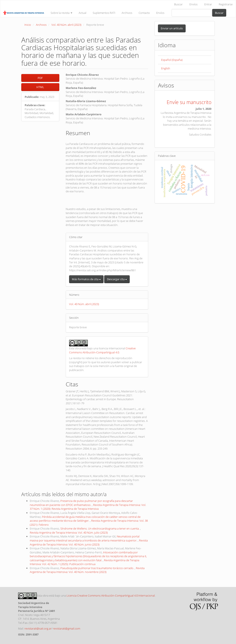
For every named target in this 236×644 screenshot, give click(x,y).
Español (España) (172, 60)
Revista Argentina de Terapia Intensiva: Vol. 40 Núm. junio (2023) (89, 542)
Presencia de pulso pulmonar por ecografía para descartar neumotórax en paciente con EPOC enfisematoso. (81, 503)
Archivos (127, 13)
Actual (82, 13)
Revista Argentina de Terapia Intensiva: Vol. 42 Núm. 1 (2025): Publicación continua (85, 562)
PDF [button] (40, 78)
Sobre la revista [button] (61, 13)
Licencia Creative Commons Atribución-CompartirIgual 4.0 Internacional (111, 595)
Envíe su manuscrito (189, 102)
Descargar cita (117, 279)
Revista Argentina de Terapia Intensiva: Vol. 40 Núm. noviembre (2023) (87, 570)
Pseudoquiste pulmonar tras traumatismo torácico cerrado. (97, 568)
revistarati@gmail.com (67, 628)
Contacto (144, 13)
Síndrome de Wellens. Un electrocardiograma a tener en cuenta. (100, 528)
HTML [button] (40, 87)
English (166, 68)
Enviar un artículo (172, 28)
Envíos (193, 4)
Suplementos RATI (104, 13)
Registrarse (226, 4)
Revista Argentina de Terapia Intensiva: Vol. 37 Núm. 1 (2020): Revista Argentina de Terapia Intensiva (88, 507)
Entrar (208, 4)
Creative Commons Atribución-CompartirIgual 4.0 (102, 350)
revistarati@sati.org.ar (38, 628)
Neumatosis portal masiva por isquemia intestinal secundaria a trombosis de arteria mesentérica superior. (85, 538)
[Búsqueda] (192, 13)
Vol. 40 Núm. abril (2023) (66, 25)
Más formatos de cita (86, 279)
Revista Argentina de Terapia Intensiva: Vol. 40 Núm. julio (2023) (69, 533)
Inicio (28, 25)
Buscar (178, 4)
